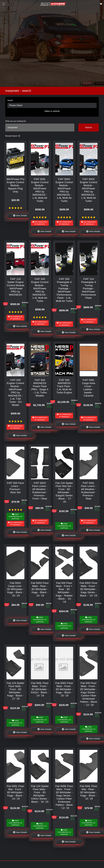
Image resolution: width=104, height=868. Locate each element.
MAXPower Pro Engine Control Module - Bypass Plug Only (15, 185)
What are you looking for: (16, 121)
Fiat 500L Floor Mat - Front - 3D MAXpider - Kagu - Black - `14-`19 (15, 792)
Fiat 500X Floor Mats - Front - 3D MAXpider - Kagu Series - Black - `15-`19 (88, 589)
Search (89, 127)
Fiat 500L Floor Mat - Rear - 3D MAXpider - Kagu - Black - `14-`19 (89, 792)
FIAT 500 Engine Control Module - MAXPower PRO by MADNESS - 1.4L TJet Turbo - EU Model (16, 392)
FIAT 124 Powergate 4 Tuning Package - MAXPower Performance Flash (89, 288)
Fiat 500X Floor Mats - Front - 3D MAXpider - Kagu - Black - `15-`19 (64, 689)
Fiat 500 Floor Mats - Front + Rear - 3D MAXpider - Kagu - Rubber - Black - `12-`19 (64, 592)
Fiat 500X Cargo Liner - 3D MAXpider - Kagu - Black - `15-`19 (15, 589)
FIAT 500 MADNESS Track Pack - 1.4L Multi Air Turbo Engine (64, 386)
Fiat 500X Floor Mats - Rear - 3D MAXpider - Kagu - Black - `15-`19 (40, 589)
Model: (10, 100)
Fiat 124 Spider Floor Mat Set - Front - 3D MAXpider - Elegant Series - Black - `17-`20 (64, 492)
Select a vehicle (52, 111)
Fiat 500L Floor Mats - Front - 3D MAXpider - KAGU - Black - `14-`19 (40, 689)
